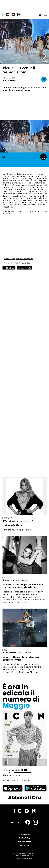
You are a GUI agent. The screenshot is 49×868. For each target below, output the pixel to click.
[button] (43, 56)
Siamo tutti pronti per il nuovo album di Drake (21, 658)
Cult (7, 650)
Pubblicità (25, 845)
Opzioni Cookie (25, 842)
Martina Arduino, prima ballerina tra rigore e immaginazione (23, 586)
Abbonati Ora (24, 798)
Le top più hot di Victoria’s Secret (18, 263)
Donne (8, 518)
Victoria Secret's (25, 268)
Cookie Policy (24, 838)
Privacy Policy (25, 834)
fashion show (9, 268)
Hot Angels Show (12, 525)
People (8, 577)
